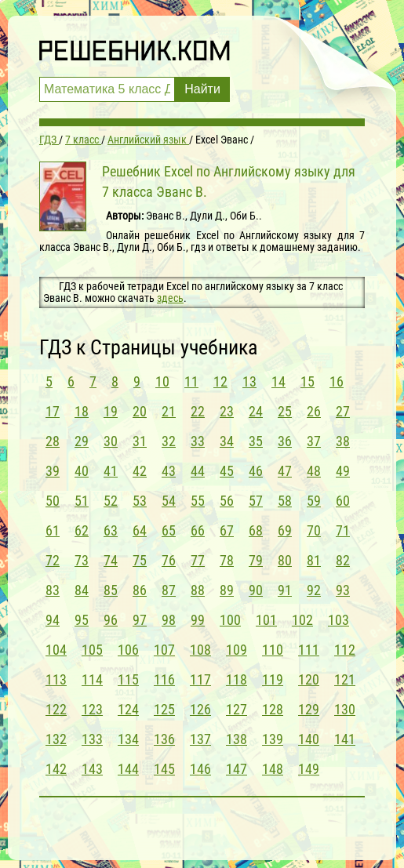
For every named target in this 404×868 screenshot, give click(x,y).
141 (345, 739)
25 (285, 411)
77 (198, 560)
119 (273, 679)
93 (343, 590)
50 (53, 501)
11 (191, 381)
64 (140, 530)
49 (343, 471)
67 (227, 530)
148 (273, 769)
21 (169, 411)
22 (198, 411)
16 (337, 381)
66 (198, 530)
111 (309, 650)
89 (227, 590)
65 (169, 530)
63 (111, 530)
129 (309, 709)
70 (314, 530)
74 (111, 560)
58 (285, 501)
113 (56, 679)
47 (285, 471)
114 (92, 679)
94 (53, 620)
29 (82, 441)
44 (198, 471)
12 (220, 381)
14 (278, 381)
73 (82, 560)
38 (343, 441)
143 (92, 769)
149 (309, 769)
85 (111, 590)
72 (53, 560)
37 (314, 441)
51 (82, 501)
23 (227, 411)
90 (256, 590)
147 (237, 769)
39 (53, 471)
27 (343, 411)
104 (56, 650)
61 (53, 530)
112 (345, 650)
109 (237, 650)
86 (140, 590)
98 (169, 620)
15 (308, 381)
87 (169, 590)
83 (53, 590)
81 (314, 560)
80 (285, 560)
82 (343, 560)
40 (82, 471)
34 (227, 441)
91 (285, 590)
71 (343, 530)
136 (164, 739)
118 (237, 679)
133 (92, 739)
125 (164, 709)
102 (302, 620)
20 (140, 411)
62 (82, 530)
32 (169, 441)
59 (314, 501)
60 (343, 501)
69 (285, 530)
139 (273, 739)
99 (198, 620)
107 (164, 650)
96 (111, 620)
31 (140, 441)
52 (111, 501)
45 (227, 471)
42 (140, 471)
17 (53, 411)
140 (309, 739)
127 (237, 709)
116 (164, 679)
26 (314, 411)
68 (256, 530)
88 (198, 590)
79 (256, 560)
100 (230, 620)
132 (56, 739)
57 (256, 501)
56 (227, 501)
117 (200, 679)
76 (169, 560)
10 (162, 381)
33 (198, 441)
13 (249, 381)
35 (256, 441)
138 (237, 739)
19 (111, 411)
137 (200, 739)
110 (273, 650)
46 (256, 471)
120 (309, 679)
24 (256, 411)
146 (200, 769)
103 (338, 620)
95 (82, 620)
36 (285, 441)
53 (140, 501)
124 (128, 709)
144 (128, 769)
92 (314, 590)
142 (56, 769)
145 (164, 769)
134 (128, 739)
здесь (170, 298)
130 (345, 709)
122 (56, 709)
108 (200, 650)
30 (111, 441)
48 (314, 471)
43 (169, 471)
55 (198, 501)
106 (128, 650)
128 (273, 709)
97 (140, 620)
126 (200, 709)
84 (82, 590)
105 (92, 650)
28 (53, 441)
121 (345, 679)
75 (140, 560)
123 (92, 709)
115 (128, 679)
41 (111, 471)
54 (169, 501)
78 (227, 560)
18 (82, 411)
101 (266, 620)
